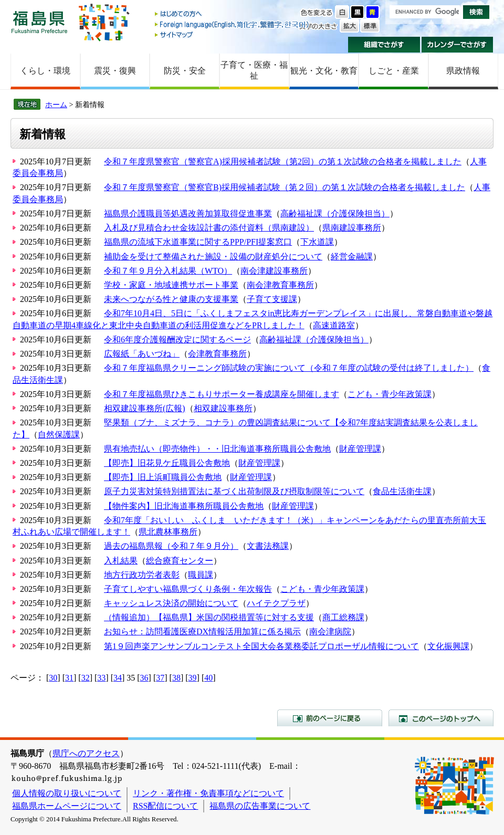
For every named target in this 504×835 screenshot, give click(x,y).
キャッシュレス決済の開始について (171, 603)
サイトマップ (233, 34)
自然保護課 (59, 435)
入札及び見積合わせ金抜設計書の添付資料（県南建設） (209, 228)
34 (118, 678)
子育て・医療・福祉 (254, 70)
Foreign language (233, 24)
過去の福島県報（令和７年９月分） (171, 546)
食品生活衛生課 (402, 491)
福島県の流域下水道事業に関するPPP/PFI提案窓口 (198, 242)
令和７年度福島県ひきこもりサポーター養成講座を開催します (222, 394)
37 (160, 678)
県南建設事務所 (352, 228)
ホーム (56, 105)
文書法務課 (268, 546)
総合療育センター (180, 561)
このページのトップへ (441, 718)
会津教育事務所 (217, 354)
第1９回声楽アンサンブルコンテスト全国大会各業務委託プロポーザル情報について (261, 646)
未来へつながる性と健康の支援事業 (171, 299)
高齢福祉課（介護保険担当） (335, 213)
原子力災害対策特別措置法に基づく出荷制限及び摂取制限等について (234, 491)
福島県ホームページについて (67, 806)
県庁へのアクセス (86, 753)
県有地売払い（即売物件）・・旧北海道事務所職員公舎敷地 (217, 449)
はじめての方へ (233, 14)
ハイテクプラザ (276, 603)
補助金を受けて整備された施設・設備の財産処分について (213, 257)
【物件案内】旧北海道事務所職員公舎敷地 (184, 506)
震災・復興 (115, 71)
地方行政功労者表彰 (142, 575)
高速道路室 (334, 325)
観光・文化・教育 (324, 71)
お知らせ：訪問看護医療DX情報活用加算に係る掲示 (202, 632)
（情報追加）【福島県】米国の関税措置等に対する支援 (209, 617)
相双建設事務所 (223, 408)
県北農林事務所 (168, 532)
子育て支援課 (272, 299)
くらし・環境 (45, 71)
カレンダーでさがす (458, 45)
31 (69, 678)
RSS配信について (165, 806)
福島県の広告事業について (260, 806)
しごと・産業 (394, 71)
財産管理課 (360, 449)
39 (193, 678)
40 (208, 678)
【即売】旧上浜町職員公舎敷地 (163, 477)
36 (144, 678)
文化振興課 (448, 646)
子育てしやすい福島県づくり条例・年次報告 (188, 589)
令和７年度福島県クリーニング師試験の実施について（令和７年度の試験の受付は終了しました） (289, 368)
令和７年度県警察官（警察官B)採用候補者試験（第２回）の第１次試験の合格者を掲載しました (285, 187)
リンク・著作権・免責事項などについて (208, 793)
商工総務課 (343, 617)
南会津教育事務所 (280, 285)
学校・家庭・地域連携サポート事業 (171, 285)
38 (176, 678)
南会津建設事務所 (274, 271)
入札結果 (121, 561)
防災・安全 (185, 71)
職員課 (201, 575)
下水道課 (317, 242)
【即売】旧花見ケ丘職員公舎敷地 (167, 463)
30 (53, 678)
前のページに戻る (330, 718)
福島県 (39, 22)
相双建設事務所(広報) (145, 408)
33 (101, 678)
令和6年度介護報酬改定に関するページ (177, 340)
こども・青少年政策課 (390, 394)
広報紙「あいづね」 (142, 354)
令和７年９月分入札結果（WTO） (168, 271)
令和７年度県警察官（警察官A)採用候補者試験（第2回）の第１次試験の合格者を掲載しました (283, 161)
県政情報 (463, 71)
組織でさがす (384, 45)
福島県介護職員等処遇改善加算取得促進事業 (188, 213)
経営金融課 (352, 257)
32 (86, 678)
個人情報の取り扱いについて (67, 793)
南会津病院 (330, 632)
